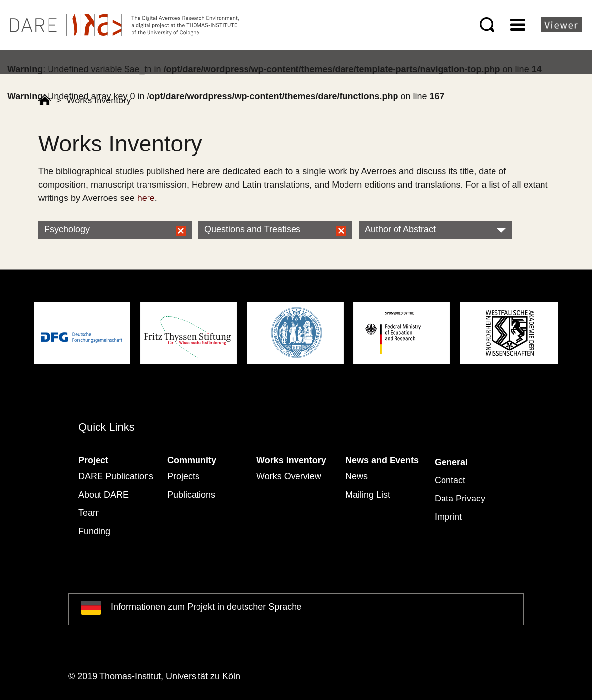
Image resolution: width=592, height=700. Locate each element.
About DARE (103, 495)
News (357, 476)
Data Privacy (460, 499)
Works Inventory (291, 460)
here (146, 198)
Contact (450, 480)
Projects (183, 476)
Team (89, 513)
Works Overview (289, 476)
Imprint (448, 517)
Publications (191, 495)
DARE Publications (116, 476)
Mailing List (368, 495)
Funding (94, 531)
